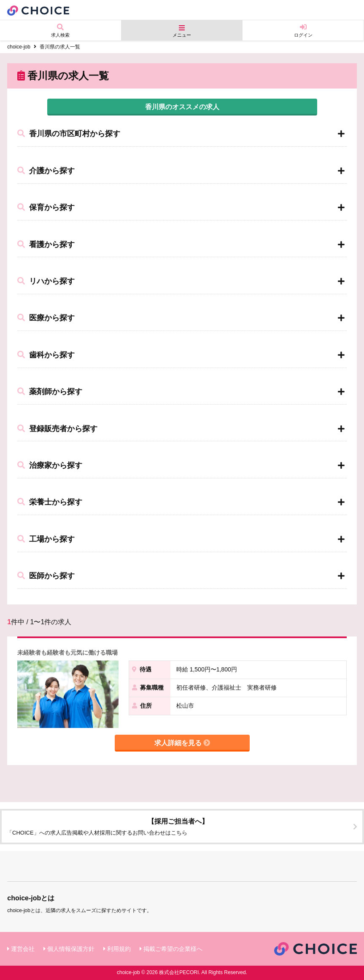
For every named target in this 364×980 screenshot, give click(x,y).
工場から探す (46, 539)
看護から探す (46, 244)
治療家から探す (50, 465)
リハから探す (46, 281)
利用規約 (119, 949)
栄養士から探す (50, 502)
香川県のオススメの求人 (182, 107)
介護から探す (46, 171)
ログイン (303, 31)
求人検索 (61, 31)
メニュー (182, 31)
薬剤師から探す (50, 392)
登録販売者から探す (57, 429)
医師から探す (46, 576)
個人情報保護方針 (71, 949)
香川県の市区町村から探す (69, 134)
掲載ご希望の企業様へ (173, 949)
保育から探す (46, 207)
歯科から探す (46, 355)
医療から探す (46, 318)
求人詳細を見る (182, 743)
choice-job (19, 47)
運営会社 (23, 949)
